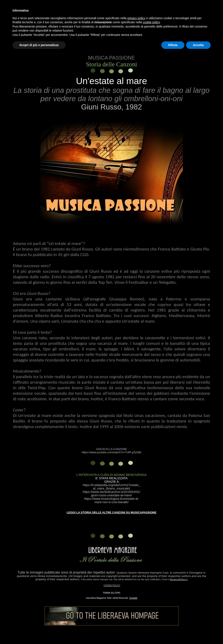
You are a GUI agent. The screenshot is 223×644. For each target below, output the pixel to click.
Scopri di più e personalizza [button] (39, 45)
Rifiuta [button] (173, 45)
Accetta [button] (198, 45)
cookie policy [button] (151, 22)
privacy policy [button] (136, 18)
